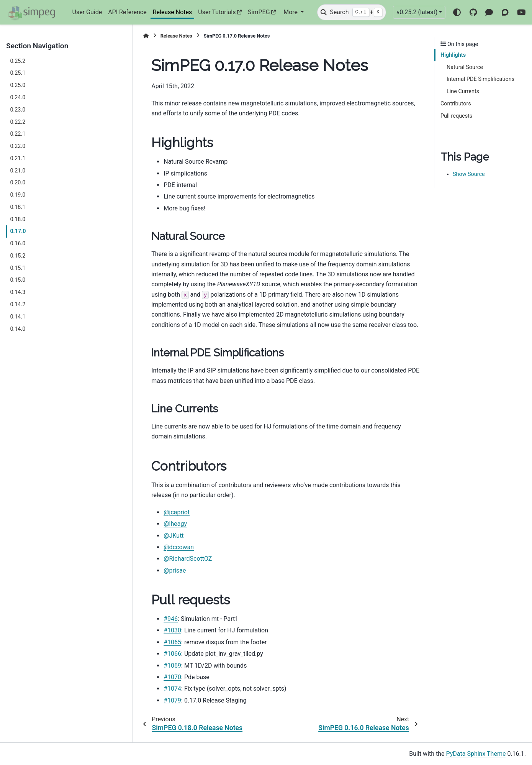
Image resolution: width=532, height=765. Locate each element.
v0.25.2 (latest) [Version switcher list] (417, 12)
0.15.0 (18, 280)
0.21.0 (18, 171)
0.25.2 (18, 61)
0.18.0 (18, 219)
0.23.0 (18, 110)
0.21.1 (18, 158)
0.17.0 (18, 231)
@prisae (175, 570)
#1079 (172, 700)
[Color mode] (457, 12)
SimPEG (259, 12)
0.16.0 (18, 244)
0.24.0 (18, 98)
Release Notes (173, 12)
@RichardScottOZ (188, 559)
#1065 (172, 642)
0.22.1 (18, 134)
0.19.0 (18, 195)
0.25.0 (18, 85)
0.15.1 (18, 268)
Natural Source (465, 67)
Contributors (456, 104)
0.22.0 (18, 146)
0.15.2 (18, 256)
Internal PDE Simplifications (480, 79)
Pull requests (456, 116)
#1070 (172, 677)
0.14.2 (18, 305)
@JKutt (174, 536)
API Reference (127, 12)
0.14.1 (18, 317)
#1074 (172, 689)
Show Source (469, 174)
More (291, 12)
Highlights (453, 55)
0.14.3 (18, 292)
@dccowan (179, 547)
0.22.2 (18, 122)
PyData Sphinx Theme (476, 754)
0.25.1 (18, 73)
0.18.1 (18, 207)
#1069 (172, 666)
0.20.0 (18, 183)
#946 (171, 619)
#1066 (172, 654)
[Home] (146, 36)
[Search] (352, 12)
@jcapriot (177, 512)
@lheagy (175, 524)
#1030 (172, 630)
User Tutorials (217, 12)
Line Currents (463, 91)
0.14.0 (18, 329)
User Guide (87, 12)
